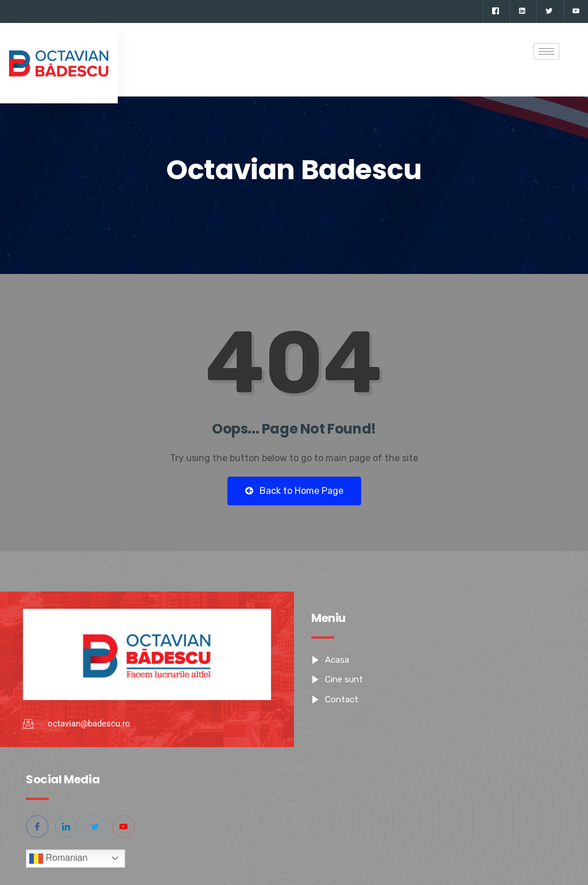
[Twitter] (549, 11)
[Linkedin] (522, 11)
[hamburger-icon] (546, 51)
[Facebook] (495, 11)
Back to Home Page (294, 491)
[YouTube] (576, 11)
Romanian (58, 859)
